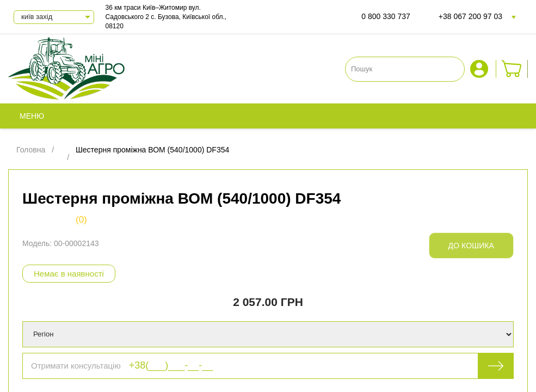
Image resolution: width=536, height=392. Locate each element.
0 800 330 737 (386, 16)
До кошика (471, 246)
